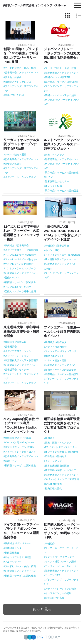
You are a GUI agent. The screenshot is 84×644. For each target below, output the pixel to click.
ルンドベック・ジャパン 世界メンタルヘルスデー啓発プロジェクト (63, 144)
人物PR (49, 269)
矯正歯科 (50, 470)
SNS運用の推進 (54, 484)
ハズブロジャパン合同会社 (19, 264)
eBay (32, 447)
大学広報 (22, 342)
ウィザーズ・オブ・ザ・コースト (61, 550)
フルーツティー (13, 562)
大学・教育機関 (30, 360)
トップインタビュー (56, 255)
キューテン (21, 447)
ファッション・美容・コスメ (20, 452)
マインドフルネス (14, 557)
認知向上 (62, 456)
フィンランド (69, 351)
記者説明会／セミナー (57, 181)
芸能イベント (52, 77)
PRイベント (52, 447)
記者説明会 (63, 246)
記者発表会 (23, 245)
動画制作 (74, 452)
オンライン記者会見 (56, 452)
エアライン (58, 356)
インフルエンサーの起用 (18, 287)
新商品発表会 (12, 553)
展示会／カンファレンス (18, 82)
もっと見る (42, 609)
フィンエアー (52, 351)
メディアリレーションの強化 (20, 177)
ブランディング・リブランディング (21, 88)
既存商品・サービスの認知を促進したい (61, 175)
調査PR (66, 77)
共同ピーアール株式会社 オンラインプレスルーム (35, 5)
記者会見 (62, 342)
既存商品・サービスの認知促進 (62, 82)
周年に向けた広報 (14, 95)
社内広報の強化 (53, 488)
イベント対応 (52, 250)
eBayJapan (28, 442)
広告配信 (50, 456)
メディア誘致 (24, 438)
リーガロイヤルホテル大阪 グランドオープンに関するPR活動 (21, 144)
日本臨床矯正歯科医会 (57, 466)
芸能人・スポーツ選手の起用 (61, 95)
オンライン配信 (53, 186)
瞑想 (29, 557)
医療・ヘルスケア (55, 155)
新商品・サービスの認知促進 (20, 282)
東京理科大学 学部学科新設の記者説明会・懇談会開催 (21, 331)
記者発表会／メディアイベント (22, 72)
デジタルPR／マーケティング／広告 (62, 102)
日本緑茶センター (14, 548)
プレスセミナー (69, 447)
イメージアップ (53, 461)
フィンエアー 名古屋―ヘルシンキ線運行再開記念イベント (62, 332)
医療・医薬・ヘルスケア (58, 443)
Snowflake (75, 255)
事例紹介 (10, 245)
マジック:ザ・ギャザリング (60, 557)
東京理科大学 (12, 360)
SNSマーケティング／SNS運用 (62, 479)
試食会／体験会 (13, 77)
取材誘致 (34, 250)
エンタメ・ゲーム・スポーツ (20, 268)
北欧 (47, 356)
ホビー (23, 259)
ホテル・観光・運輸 (16, 154)
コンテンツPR (53, 575)
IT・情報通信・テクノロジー (60, 259)
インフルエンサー (14, 255)
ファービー (11, 259)
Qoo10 (8, 447)
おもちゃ (34, 259)
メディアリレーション (17, 356)
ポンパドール (24, 543)
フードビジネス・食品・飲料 (20, 68)
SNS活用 (31, 255)
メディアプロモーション (18, 351)
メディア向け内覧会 (56, 347)
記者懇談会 (11, 347)
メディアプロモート (16, 250)
